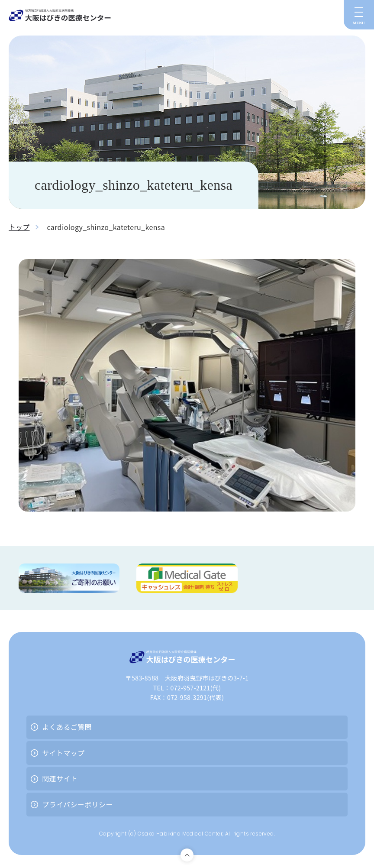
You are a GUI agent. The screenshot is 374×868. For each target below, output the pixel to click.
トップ (19, 227)
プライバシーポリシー (77, 804)
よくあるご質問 (67, 727)
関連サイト (60, 778)
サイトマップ (63, 753)
